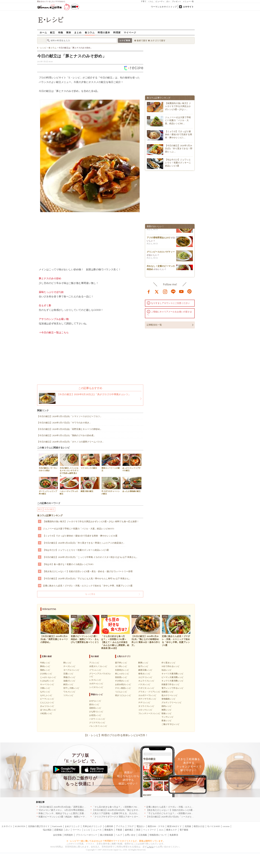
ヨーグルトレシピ (71, 670)
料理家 (117, 32)
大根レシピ (45, 688)
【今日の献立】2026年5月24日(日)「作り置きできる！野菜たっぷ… (179, 149)
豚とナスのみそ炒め (50, 278)
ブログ (130, 826)
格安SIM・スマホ (156, 826)
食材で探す (142, 41)
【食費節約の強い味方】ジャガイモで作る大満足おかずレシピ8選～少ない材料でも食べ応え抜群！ (91, 521)
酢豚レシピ (143, 663)
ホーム (43, 32)
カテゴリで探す (158, 41)
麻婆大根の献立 (90, 484)
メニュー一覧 (188, 1)
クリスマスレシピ (97, 723)
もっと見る (90, 594)
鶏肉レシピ (45, 670)
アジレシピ (94, 663)
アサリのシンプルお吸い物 (54, 319)
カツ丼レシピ (121, 666)
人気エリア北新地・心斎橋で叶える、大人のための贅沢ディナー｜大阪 (127, 813)
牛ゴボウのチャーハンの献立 (111, 486)
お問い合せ (130, 835)
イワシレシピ (95, 670)
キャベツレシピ (47, 684)
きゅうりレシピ (47, 706)
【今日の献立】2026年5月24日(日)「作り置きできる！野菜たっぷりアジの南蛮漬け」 (84, 543)
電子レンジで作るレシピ (172, 688)
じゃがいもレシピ (48, 677)
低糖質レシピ (167, 692)
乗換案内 (109, 830)
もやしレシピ (46, 695)
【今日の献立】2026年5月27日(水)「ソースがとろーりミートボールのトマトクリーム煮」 (190, 817)
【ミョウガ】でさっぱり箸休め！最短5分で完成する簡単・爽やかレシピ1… (179, 134)
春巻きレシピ (144, 674)
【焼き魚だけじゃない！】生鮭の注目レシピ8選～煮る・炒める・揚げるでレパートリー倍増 (88, 571)
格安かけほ (199, 826)
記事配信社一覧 (154, 325)
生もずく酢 (45, 305)
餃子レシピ (143, 666)
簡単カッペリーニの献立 (111, 463)
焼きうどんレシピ (123, 695)
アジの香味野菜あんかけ (159, 240)
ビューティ (160, 1)
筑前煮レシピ (121, 677)
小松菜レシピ (46, 713)
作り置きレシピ (168, 663)
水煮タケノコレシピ (98, 666)
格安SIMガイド (174, 826)
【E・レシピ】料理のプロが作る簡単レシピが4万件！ (116, 735)
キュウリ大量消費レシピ (172, 681)
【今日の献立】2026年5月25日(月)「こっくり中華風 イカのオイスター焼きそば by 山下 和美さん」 (91, 557)
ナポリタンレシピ (146, 688)
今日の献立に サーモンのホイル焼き (48, 463)
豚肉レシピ (45, 666)
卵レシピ (67, 663)
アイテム (120, 826)
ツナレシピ (68, 695)
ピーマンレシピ (47, 699)
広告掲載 (143, 835)
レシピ (87, 830)
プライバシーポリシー (87, 835)
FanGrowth (57, 826)
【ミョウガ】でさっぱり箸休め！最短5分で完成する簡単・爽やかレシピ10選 (80, 536)
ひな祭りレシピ (96, 712)
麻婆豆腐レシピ (145, 670)
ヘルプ (119, 835)
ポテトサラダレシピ (147, 699)
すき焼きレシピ (122, 681)
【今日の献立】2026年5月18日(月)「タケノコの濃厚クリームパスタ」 (71, 442)
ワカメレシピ (69, 692)
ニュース (97, 830)
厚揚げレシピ (69, 677)
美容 (138, 830)
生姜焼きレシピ (122, 670)
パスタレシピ (144, 684)
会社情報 (57, 835)
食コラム (90, 32)
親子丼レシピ (121, 663)
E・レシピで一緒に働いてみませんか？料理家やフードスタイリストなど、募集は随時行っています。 (116, 841)
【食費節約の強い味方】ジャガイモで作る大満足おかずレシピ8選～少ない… (178, 106)
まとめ (78, 32)
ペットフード (150, 830)
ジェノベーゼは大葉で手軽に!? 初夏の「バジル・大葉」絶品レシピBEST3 (79, 529)
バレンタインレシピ (98, 726)
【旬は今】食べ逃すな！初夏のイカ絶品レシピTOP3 (68, 564)
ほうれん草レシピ (48, 710)
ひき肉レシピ (46, 674)
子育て (144, 1)
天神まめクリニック (92, 826)
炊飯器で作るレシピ (170, 684)
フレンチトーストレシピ (149, 713)
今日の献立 (49, 509)
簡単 (69, 32)
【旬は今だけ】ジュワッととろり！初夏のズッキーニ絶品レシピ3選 (76, 550)
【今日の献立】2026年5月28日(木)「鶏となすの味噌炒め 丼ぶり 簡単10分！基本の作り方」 (136, 810)
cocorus (226, 826)
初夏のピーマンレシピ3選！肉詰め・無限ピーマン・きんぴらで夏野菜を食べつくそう (80, 817)
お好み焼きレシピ (123, 684)
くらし (151, 1)
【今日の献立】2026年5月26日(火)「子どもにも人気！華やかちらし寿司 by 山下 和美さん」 (87, 579)
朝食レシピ (166, 713)
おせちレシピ (95, 701)
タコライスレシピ (146, 706)
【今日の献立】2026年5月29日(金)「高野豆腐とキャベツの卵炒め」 (70, 429)
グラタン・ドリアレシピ (149, 692)
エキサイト (188, 7)
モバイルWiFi (214, 826)
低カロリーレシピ (169, 695)
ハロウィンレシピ (97, 719)
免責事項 (174, 835)
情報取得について (158, 835)
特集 (61, 32)
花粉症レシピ (95, 708)
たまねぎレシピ (47, 681)
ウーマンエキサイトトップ (164, 7)
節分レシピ (94, 704)
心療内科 (109, 826)
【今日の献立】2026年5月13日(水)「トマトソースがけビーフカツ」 (70, 416)
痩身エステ (172, 830)
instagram (165, 291)
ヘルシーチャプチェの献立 (69, 486)
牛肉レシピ (45, 663)
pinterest (190, 291)
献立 (53, 32)
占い (168, 1)
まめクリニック (72, 826)
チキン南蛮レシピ (123, 688)
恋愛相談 (59, 830)
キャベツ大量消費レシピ (172, 674)
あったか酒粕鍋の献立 (132, 484)
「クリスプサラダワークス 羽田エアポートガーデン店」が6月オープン (127, 817)
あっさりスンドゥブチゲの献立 (132, 463)
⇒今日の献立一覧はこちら (54, 333)
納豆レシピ (68, 684)
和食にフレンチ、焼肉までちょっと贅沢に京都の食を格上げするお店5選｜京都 (77, 813)
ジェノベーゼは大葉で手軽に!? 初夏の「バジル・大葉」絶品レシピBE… (178, 120)
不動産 (119, 830)
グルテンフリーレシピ (171, 702)
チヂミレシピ (144, 702)
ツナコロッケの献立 (90, 461)
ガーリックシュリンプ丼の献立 (48, 486)
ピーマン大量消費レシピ (172, 677)
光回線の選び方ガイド (39, 826)
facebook (149, 291)
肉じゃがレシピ (122, 674)
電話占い (141, 826)
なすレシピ (45, 692)
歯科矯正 (129, 830)
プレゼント (177, 1)
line (173, 291)
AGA (161, 830)
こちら (150, 847)
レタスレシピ (95, 680)
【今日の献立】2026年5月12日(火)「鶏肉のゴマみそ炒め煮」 (66, 435)
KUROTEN (20, 826)
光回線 (188, 826)
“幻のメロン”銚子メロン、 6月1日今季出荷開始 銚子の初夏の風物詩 (72, 810)
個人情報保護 (106, 835)
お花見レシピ (95, 715)
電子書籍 (184, 830)
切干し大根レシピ (71, 688)
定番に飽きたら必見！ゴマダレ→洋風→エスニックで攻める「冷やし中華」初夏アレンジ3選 (88, 586)
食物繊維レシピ (168, 699)
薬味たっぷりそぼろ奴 (51, 292)
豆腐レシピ (68, 674)
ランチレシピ (167, 717)
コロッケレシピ (145, 710)
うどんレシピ (121, 692)
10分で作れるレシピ (170, 666)
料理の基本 (104, 32)
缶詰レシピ (166, 670)
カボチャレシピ (96, 684)
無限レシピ (166, 710)
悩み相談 (47, 830)
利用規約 (69, 835)
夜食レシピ (166, 721)
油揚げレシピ (69, 681)
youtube (181, 291)
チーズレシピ (69, 666)
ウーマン (77, 830)
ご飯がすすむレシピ (170, 724)
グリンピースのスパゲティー (161, 254)
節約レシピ (166, 706)
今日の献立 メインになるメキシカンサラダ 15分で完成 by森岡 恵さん (69, 465)
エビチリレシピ (145, 677)
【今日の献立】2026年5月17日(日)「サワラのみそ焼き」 (64, 423)
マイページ (130, 32)
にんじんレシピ (47, 702)
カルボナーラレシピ (147, 695)
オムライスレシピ (146, 681)
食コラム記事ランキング (50, 516)
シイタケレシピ (96, 687)
